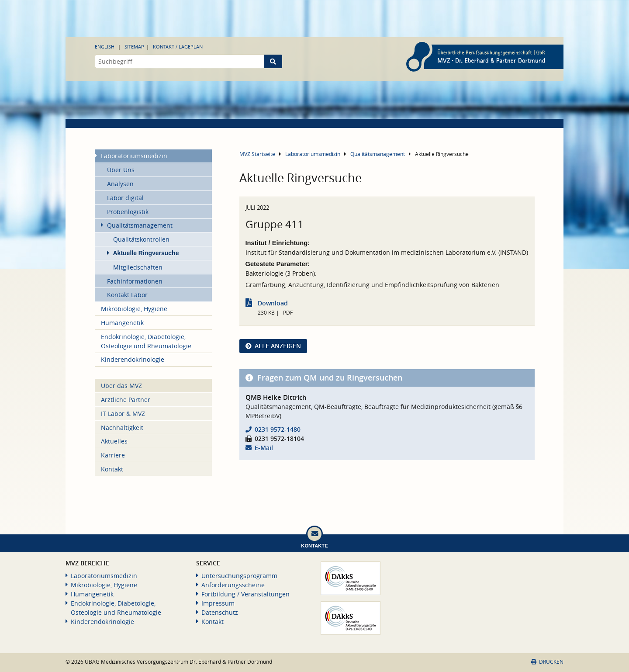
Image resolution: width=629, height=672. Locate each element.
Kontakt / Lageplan (178, 47)
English (105, 47)
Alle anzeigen (278, 346)
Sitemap (134, 47)
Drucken (547, 662)
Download (273, 303)
